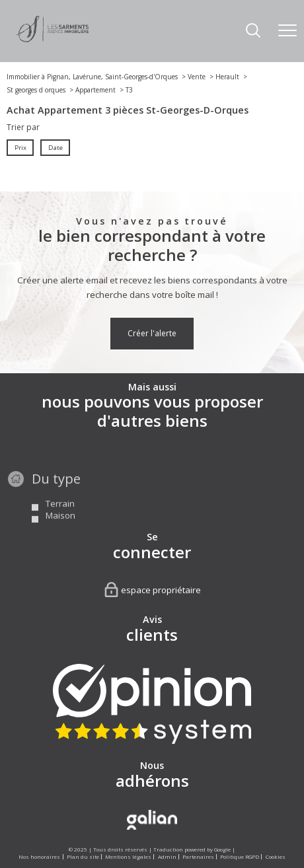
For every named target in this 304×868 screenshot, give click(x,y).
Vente (197, 77)
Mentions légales (128, 856)
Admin (167, 856)
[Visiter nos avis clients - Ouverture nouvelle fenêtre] (152, 704)
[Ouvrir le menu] (287, 31)
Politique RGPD (240, 856)
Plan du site (83, 856)
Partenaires (198, 856)
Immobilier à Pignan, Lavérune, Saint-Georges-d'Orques (92, 77)
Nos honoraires (39, 856)
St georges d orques (36, 90)
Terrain (60, 519)
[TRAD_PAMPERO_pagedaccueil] (52, 39)
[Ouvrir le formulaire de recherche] (253, 31)
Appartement (95, 90)
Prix (20, 148)
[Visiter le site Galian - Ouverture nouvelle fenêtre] (152, 820)
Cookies (276, 856)
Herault (227, 77)
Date (55, 148)
